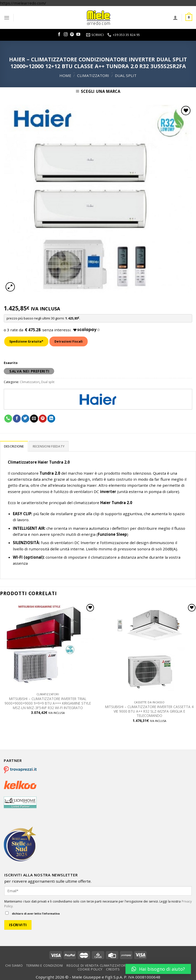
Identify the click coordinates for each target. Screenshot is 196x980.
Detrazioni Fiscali (69, 341)
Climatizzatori (93, 75)
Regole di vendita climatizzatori (97, 965)
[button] (158, 969)
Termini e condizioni (45, 965)
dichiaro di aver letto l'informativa (32, 913)
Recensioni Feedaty (49, 446)
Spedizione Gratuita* (26, 341)
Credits (113, 969)
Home (65, 75)
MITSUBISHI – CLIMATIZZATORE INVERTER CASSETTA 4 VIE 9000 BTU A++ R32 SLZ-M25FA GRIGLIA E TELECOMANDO (149, 711)
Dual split (126, 75)
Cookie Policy (90, 969)
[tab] (14, 446)
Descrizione (14, 446)
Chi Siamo (14, 965)
